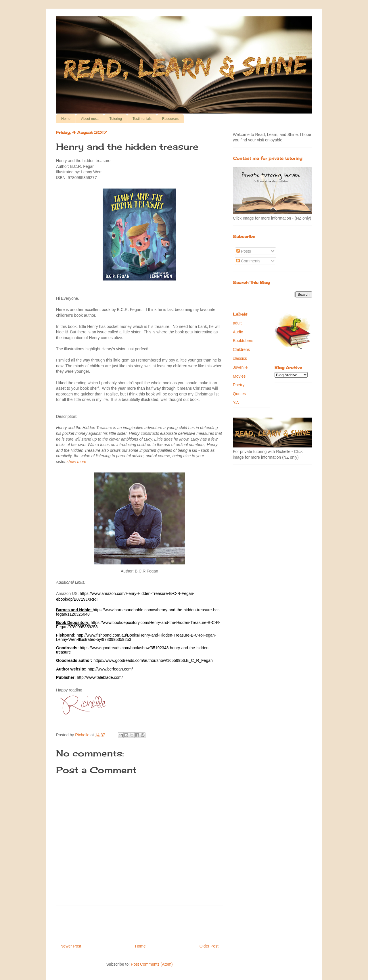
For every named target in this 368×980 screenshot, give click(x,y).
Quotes (239, 394)
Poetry (239, 385)
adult (237, 323)
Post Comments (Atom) (152, 964)
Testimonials (142, 119)
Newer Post (71, 946)
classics (240, 358)
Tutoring (116, 119)
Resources (170, 119)
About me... (90, 119)
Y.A (236, 403)
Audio (238, 332)
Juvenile (240, 367)
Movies (239, 376)
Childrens (241, 349)
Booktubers (243, 341)
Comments (248, 261)
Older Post (209, 946)
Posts (244, 251)
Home (66, 119)
